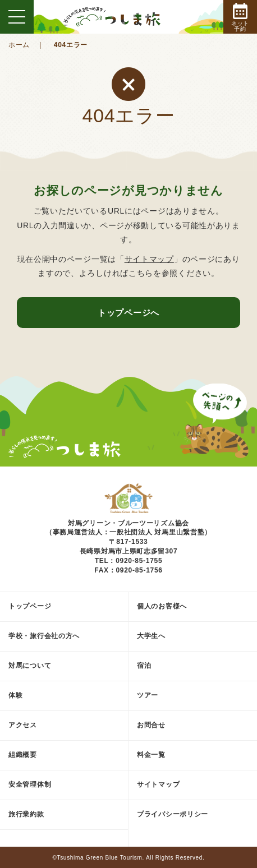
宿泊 (144, 666)
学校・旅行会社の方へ (44, 636)
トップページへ (128, 313)
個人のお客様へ (162, 606)
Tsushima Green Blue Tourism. (100, 858)
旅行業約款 (26, 814)
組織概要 (23, 755)
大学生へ (151, 636)
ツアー (148, 695)
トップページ (30, 606)
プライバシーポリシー (173, 814)
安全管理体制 (30, 784)
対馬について (30, 666)
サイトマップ (149, 259)
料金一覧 (151, 755)
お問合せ (151, 725)
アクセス (23, 725)
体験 (15, 695)
